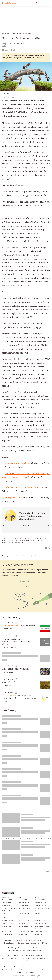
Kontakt (5, 970)
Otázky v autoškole (41, 932)
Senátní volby (6, 905)
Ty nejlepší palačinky (8, 921)
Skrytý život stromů (14, 498)
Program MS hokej (24, 903)
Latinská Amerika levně (26, 932)
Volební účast (6, 914)
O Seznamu (18, 967)
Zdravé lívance (6, 926)
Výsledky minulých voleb (9, 908)
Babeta (35, 948)
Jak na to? (26, 586)
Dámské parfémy (8, 958)
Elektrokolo (21, 948)
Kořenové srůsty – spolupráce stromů (22, 488)
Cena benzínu (42, 940)
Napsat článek (26, 526)
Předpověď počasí (30, 940)
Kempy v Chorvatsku (25, 921)
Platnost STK (39, 934)
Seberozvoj (27, 556)
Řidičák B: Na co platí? (42, 929)
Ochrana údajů (15, 970)
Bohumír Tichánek (16, 43)
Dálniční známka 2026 (42, 923)
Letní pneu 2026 (40, 921)
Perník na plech (7, 934)
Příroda (19, 556)
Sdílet (13, 50)
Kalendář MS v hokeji (25, 911)
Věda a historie (9, 696)
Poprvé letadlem (24, 923)
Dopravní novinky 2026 (42, 926)
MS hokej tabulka (24, 905)
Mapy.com (20, 940)
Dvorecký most (43, 943)
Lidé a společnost (10, 626)
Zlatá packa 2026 (9, 943)
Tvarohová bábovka (8, 929)
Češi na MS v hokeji (24, 908)
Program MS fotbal (41, 903)
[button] (26, 77)
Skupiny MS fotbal (41, 905)
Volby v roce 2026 (7, 900)
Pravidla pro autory (29, 970)
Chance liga (39, 911)
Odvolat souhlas (43, 970)
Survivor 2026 (20, 943)
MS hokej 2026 (23, 900)
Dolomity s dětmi (24, 934)
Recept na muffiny (8, 923)
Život (34, 556)
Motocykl (29, 948)
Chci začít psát (25, 581)
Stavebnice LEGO (39, 956)
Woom (41, 948)
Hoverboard (26, 951)
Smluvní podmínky (31, 967)
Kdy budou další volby (8, 911)
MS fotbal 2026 (40, 900)
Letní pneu (18, 958)
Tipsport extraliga (24, 914)
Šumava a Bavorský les (26, 926)
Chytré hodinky (44, 958)
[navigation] (3, 3)
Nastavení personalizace (26, 973)
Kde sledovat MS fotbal (42, 908)
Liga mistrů (39, 914)
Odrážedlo (35, 951)
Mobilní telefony (27, 956)
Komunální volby (7, 903)
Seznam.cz (40, 3)
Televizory (35, 958)
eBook (5, 50)
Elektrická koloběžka (15, 951)
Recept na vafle (7, 932)
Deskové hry (27, 958)
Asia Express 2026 (31, 943)
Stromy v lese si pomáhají (17, 463)
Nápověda (43, 967)
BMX (41, 951)
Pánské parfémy (25, 961)
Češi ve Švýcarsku (24, 929)
